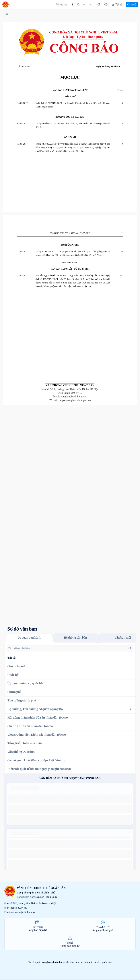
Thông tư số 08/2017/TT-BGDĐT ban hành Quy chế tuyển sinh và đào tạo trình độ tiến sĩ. (73, 125)
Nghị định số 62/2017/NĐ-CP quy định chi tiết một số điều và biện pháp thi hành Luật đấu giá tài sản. (73, 105)
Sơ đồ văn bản (22, 629)
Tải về (117, 5)
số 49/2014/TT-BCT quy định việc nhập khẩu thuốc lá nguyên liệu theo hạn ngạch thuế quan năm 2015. (69, 798)
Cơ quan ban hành (29, 638)
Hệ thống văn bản (75, 638)
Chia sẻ (132, 5)
